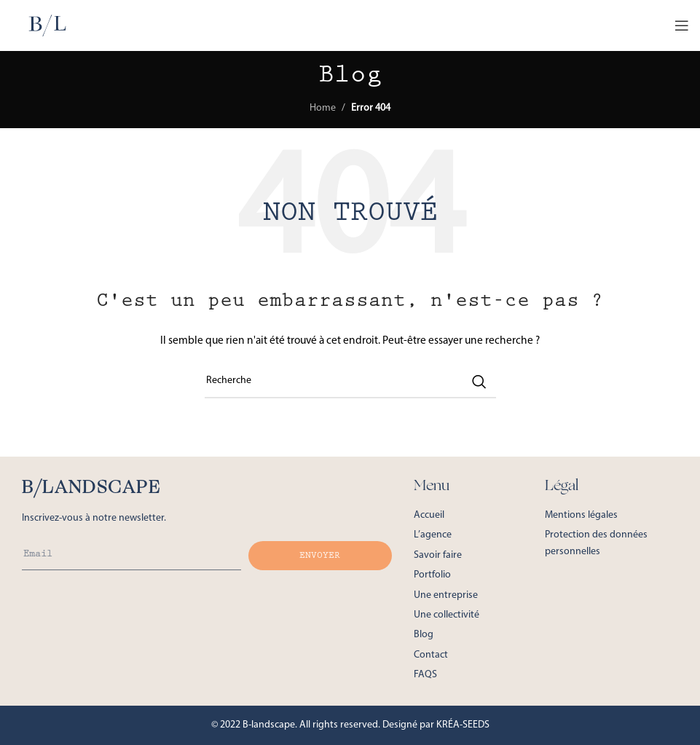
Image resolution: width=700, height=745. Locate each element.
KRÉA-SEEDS (463, 725)
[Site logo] (47, 25)
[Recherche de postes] (350, 382)
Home (323, 108)
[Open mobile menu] (682, 25)
